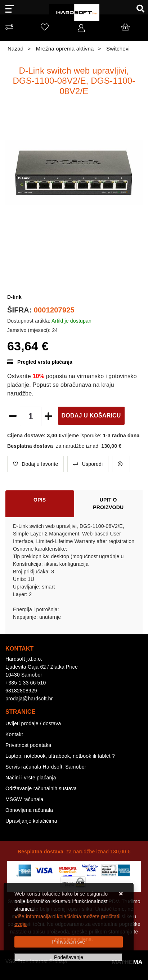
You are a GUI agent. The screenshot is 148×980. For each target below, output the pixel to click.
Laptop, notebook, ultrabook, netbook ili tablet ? (60, 756)
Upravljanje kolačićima (31, 821)
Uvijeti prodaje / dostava (33, 723)
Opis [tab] (40, 500)
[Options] (69, 957)
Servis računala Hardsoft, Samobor (46, 767)
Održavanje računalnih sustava (41, 788)
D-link (14, 297)
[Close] (69, 942)
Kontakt (14, 734)
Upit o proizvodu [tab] (108, 504)
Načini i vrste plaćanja (31, 778)
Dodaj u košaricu (91, 415)
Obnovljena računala (29, 810)
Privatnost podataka (28, 745)
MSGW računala (24, 799)
